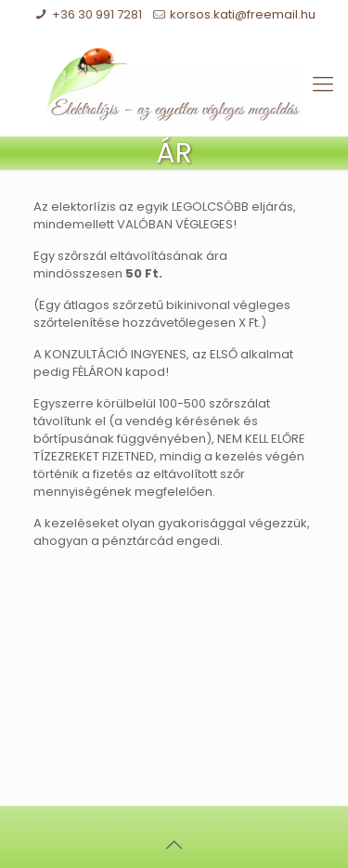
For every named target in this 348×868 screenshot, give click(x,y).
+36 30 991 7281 (97, 14)
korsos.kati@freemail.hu (243, 14)
